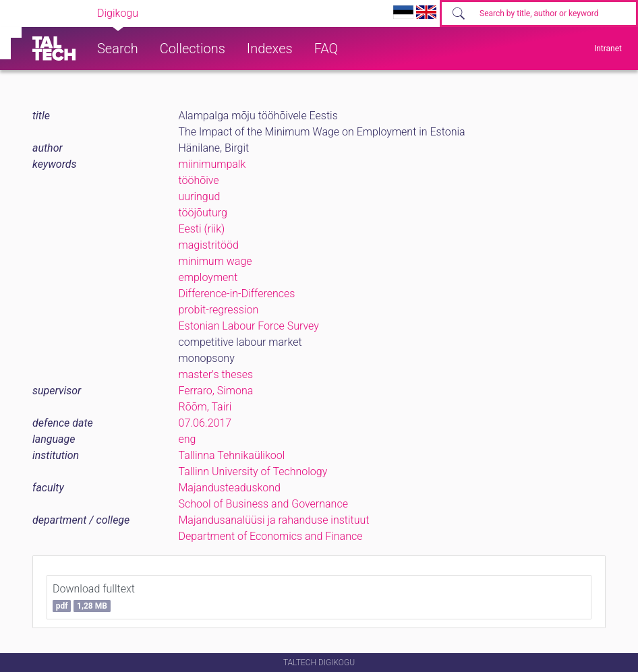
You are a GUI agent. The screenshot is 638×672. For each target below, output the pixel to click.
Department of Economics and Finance (271, 536)
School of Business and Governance (263, 504)
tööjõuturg (203, 213)
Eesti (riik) (202, 229)
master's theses (216, 374)
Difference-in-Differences (237, 294)
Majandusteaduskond (230, 488)
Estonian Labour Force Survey (249, 326)
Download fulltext (94, 597)
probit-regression (219, 310)
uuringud (200, 196)
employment (208, 277)
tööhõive (199, 180)
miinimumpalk (212, 164)
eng (187, 439)
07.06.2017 (205, 423)
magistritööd (209, 245)
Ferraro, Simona (216, 391)
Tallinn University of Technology (253, 471)
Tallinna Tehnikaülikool (232, 455)
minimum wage (215, 261)
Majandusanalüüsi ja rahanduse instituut (274, 520)
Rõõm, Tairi (205, 407)
